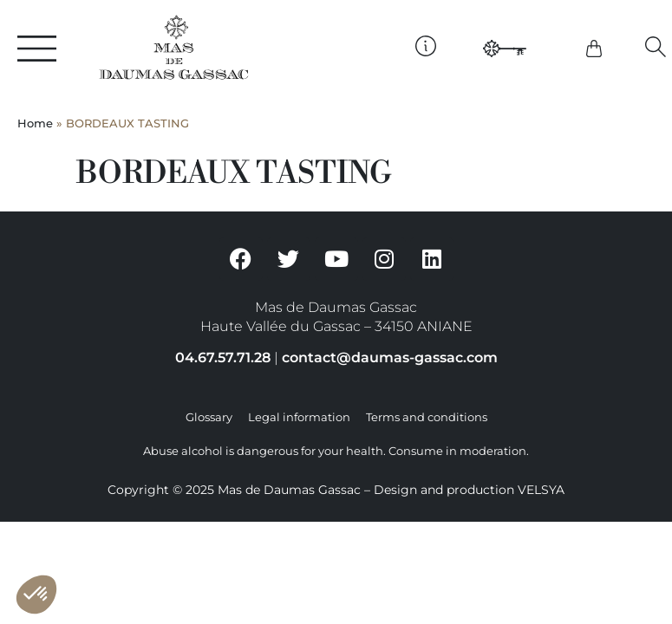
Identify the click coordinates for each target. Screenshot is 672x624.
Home (35, 123)
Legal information (299, 417)
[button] (655, 46)
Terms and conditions (427, 417)
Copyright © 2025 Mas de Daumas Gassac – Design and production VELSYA (336, 490)
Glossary (209, 417)
